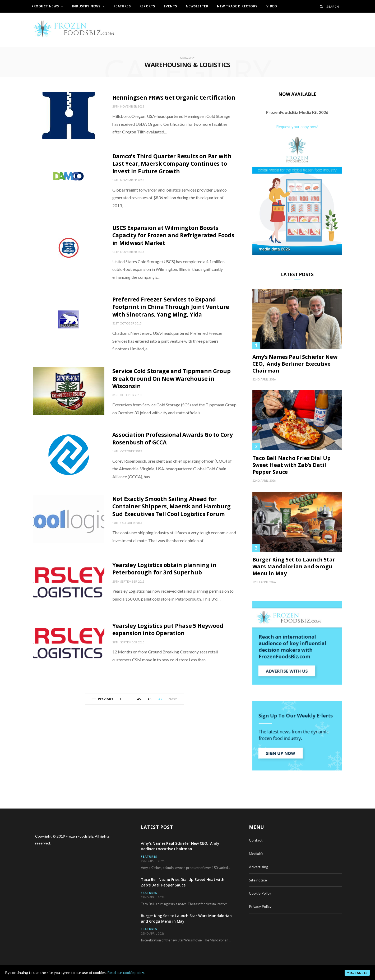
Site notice (258, 880)
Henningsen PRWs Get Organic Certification (174, 97)
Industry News (86, 6)
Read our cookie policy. (126, 972)
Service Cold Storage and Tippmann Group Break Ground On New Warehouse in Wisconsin (172, 378)
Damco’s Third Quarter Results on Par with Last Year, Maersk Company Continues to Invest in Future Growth (172, 164)
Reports (147, 6)
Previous (103, 699)
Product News (45, 6)
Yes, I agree (357, 973)
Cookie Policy (260, 893)
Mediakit (256, 854)
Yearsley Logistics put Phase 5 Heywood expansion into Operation (168, 629)
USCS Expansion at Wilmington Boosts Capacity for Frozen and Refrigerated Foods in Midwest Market (173, 235)
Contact (256, 840)
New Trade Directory (237, 6)
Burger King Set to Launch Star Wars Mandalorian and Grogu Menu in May (294, 566)
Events (170, 6)
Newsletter (197, 6)
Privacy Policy (260, 906)
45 (139, 699)
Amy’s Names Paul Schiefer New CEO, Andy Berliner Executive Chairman (295, 364)
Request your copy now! (297, 127)
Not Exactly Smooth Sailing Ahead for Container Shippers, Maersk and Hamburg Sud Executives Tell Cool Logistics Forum (172, 506)
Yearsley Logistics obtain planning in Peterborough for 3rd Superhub (164, 569)
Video (272, 6)
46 (150, 699)
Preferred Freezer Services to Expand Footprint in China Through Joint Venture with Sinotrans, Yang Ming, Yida (171, 307)
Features (122, 6)
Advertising (259, 867)
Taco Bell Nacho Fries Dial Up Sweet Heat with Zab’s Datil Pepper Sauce (291, 465)
